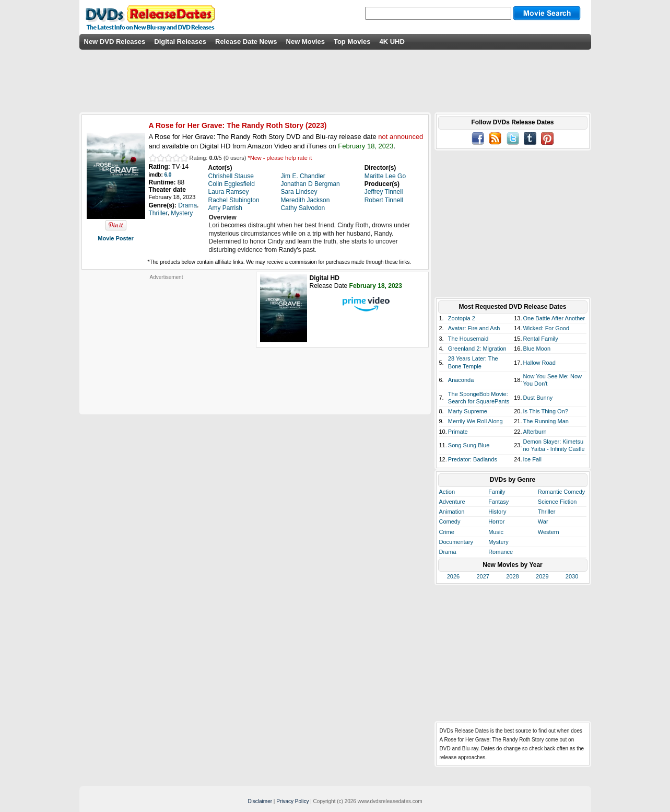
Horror (496, 521)
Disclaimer (260, 801)
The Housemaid (468, 339)
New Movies (305, 42)
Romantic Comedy (561, 492)
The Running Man (545, 421)
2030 (572, 576)
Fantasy (498, 502)
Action (447, 492)
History (497, 512)
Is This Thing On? (545, 411)
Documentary (456, 542)
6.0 (168, 175)
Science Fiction (557, 502)
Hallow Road (539, 363)
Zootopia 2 (462, 318)
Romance (501, 552)
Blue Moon (537, 349)
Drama (448, 552)
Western (549, 532)
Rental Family (540, 339)
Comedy (450, 521)
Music (496, 532)
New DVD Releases (115, 42)
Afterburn (534, 432)
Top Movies (352, 42)
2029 (542, 576)
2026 (453, 576)
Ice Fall (532, 459)
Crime (447, 532)
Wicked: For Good (546, 328)
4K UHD (392, 42)
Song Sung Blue (469, 445)
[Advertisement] (167, 346)
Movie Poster (115, 238)
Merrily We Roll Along (475, 421)
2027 (483, 576)
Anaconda (461, 380)
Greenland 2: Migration (477, 349)
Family (497, 492)
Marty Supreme (468, 411)
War (543, 521)
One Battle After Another (554, 318)
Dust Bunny (538, 398)
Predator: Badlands (473, 459)
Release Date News (246, 42)
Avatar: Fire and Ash (474, 328)
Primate (458, 432)
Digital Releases (180, 42)
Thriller (547, 512)
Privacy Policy (292, 801)
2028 (512, 576)
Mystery (498, 542)
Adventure (452, 502)
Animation (452, 512)
